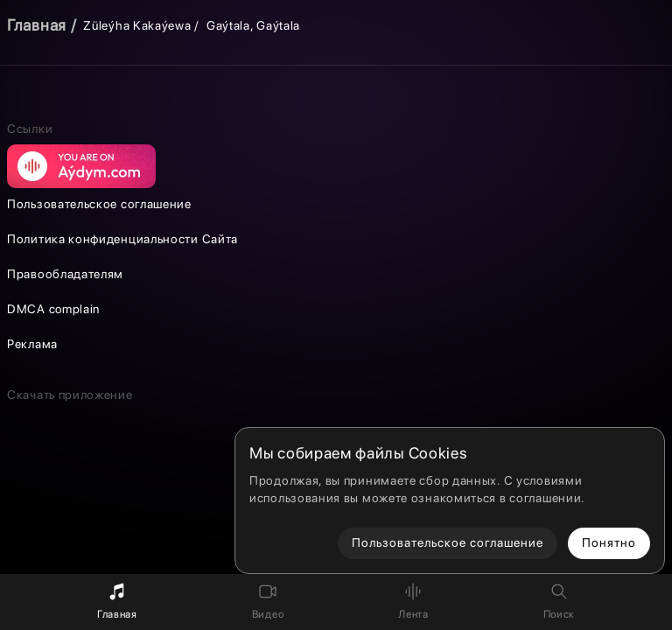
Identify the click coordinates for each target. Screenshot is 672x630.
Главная (37, 25)
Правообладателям (65, 274)
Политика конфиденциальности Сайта (122, 239)
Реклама (32, 344)
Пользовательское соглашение (99, 204)
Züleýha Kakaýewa (137, 25)
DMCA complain (53, 309)
